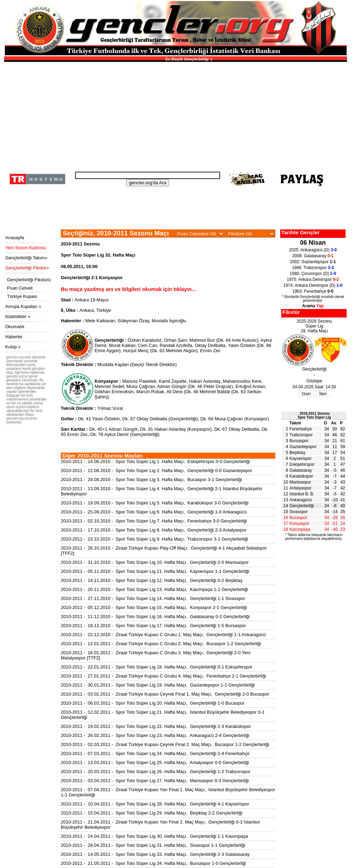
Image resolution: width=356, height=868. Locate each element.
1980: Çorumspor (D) (313, 274)
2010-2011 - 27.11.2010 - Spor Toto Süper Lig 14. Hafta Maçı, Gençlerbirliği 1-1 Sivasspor (153, 598)
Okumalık (15, 327)
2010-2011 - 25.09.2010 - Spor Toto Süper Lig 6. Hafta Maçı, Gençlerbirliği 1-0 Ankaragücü (154, 512)
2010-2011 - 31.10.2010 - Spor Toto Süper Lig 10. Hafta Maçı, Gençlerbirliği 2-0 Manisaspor (155, 562)
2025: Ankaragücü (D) (313, 250)
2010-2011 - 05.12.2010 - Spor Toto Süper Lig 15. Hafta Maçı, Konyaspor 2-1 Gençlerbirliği (154, 607)
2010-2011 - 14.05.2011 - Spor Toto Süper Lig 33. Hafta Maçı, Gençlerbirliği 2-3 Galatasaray (155, 854)
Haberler (14, 337)
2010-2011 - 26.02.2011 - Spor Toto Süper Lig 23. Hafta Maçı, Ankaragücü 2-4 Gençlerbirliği (155, 735)
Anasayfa (15, 238)
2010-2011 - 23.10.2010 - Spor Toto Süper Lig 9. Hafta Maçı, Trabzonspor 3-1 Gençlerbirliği (154, 539)
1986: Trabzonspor (313, 268)
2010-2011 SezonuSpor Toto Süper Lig (314, 415)
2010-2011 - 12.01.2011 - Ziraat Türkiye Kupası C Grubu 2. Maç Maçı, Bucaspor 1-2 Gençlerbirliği (161, 644)
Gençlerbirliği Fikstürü (29, 280)
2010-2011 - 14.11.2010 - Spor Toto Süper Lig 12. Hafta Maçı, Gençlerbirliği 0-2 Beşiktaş (152, 580)
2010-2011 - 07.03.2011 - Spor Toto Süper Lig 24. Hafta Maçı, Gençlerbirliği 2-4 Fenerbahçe (155, 753)
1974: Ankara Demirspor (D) (313, 285)
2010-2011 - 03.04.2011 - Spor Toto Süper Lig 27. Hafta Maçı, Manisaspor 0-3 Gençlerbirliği (155, 781)
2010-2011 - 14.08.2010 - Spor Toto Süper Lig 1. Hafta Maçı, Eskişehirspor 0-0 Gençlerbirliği (155, 461)
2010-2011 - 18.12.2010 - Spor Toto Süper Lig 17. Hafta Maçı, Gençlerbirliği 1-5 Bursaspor (153, 626)
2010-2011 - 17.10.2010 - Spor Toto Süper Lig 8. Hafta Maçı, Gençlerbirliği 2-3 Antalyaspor (154, 530)
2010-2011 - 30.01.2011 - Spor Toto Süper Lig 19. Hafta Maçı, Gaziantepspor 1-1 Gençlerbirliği (158, 685)
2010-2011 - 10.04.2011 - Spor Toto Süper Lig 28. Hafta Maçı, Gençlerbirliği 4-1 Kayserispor (155, 804)
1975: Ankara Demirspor (313, 279)
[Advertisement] (175, 115)
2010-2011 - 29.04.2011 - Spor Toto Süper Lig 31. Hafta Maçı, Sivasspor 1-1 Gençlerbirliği (153, 845)
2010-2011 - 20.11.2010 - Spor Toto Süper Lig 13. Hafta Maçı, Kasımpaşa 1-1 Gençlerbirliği (154, 589)
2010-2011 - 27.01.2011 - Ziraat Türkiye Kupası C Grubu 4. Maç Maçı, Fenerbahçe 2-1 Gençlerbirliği (163, 676)
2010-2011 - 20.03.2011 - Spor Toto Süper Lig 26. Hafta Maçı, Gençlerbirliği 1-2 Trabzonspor (156, 772)
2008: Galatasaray (313, 256)
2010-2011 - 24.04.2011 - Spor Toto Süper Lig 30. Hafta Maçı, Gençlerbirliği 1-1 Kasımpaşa (154, 836)
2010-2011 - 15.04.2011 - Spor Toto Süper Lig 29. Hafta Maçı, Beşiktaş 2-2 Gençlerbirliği (152, 813)
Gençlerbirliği (302, 506)
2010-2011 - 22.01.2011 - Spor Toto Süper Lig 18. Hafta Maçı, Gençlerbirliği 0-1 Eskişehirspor (157, 667)
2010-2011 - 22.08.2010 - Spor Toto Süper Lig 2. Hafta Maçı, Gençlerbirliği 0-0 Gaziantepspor (156, 470)
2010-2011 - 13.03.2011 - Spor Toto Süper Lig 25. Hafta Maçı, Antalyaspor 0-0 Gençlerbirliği (155, 762)
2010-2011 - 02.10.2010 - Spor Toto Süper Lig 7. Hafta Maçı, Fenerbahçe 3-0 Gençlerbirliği (154, 521)
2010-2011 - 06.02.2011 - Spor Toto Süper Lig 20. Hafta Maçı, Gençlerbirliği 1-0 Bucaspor (153, 703)
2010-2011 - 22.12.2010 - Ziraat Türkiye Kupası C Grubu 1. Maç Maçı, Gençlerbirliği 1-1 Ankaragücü (163, 635)
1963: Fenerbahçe (313, 291)
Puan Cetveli (20, 288)
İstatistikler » (18, 317)
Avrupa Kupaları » (23, 306)
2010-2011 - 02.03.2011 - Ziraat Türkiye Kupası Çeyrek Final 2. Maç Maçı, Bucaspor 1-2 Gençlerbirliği (165, 744)
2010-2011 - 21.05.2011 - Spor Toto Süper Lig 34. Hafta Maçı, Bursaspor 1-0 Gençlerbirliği (153, 863)
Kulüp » (13, 347)
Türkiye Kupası (22, 296)
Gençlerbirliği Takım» (26, 258)
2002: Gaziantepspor (313, 262)
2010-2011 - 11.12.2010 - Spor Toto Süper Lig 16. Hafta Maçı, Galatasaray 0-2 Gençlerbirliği (155, 616)
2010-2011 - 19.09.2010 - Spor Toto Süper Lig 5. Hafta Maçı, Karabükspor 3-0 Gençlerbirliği (155, 503)
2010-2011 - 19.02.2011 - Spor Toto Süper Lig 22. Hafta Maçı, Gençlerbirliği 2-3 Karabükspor (156, 726)
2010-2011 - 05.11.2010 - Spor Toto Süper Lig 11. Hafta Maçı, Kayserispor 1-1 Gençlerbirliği (155, 571)
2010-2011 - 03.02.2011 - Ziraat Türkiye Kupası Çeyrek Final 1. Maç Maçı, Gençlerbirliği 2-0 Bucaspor (165, 694)
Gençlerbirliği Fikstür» (27, 268)
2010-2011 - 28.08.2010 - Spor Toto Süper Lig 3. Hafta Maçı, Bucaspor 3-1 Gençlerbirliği (151, 480)
